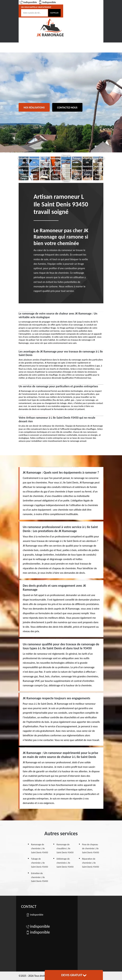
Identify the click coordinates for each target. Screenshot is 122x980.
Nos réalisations (34, 108)
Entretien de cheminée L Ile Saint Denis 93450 (40, 877)
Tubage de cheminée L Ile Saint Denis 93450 (40, 863)
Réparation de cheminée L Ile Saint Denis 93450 (91, 863)
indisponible (28, 2)
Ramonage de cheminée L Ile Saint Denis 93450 (40, 848)
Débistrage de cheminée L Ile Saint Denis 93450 (65, 863)
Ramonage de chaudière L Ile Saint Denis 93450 (65, 848)
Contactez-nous (67, 108)
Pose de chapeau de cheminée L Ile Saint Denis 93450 (91, 848)
